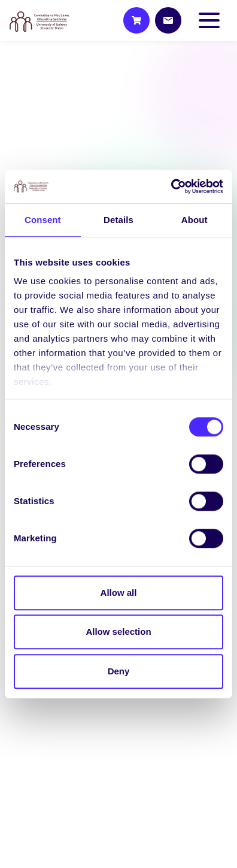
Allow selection (118, 632)
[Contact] (168, 20)
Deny (119, 671)
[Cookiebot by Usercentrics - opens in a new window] (171, 186)
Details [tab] (118, 220)
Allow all (119, 593)
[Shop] (136, 20)
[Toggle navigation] (212, 20)
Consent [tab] (43, 220)
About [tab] (195, 220)
